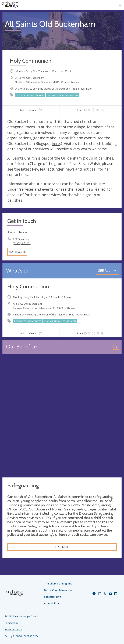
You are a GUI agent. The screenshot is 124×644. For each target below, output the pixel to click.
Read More (62, 547)
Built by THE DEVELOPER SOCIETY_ (22, 636)
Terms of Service (13, 630)
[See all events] (107, 271)
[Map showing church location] (62, 416)
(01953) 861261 (22, 243)
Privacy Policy (12, 623)
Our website (17, 252)
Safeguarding (52, 597)
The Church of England (58, 584)
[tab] (31, 110)
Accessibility (52, 603)
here (56, 143)
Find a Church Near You (58, 590)
